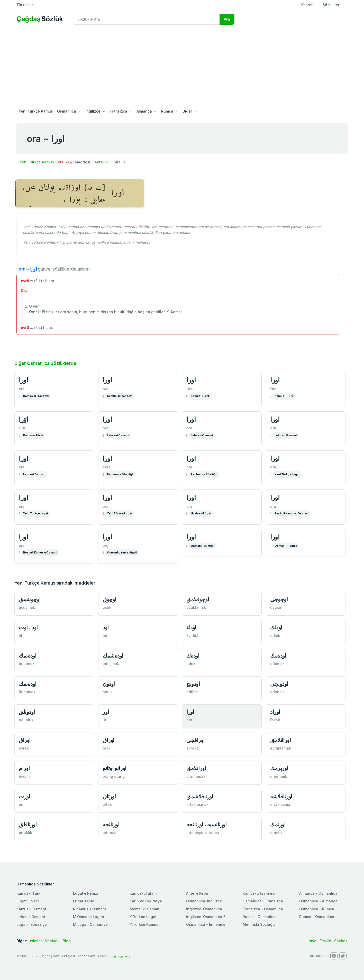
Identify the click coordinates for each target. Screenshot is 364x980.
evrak (24, 748)
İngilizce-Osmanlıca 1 (205, 909)
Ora (190, 389)
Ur (104, 720)
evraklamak (281, 748)
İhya (313, 941)
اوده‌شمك (113, 656)
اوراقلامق (280, 740)
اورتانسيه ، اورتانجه (206, 824)
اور (106, 712)
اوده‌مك (278, 656)
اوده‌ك (193, 656)
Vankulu (52, 941)
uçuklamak (196, 607)
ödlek (275, 636)
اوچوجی (279, 599)
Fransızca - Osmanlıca (263, 909)
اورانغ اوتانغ (115, 768)
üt (21, 636)
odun (107, 692)
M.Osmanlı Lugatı (89, 917)
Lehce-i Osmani (118, 435)
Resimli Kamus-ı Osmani (292, 514)
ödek (191, 664)
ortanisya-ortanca (203, 833)
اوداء (191, 627)
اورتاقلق (28, 824)
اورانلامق (196, 768)
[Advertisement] (182, 67)
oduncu (277, 692)
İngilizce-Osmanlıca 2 (206, 917)
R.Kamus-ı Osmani (89, 909)
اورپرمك (279, 768)
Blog (67, 941)
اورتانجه (111, 824)
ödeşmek (111, 664)
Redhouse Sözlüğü (120, 474)
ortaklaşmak (197, 804)
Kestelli (308, 5)
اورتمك (278, 824)
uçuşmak (27, 607)
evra (107, 467)
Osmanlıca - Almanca (318, 901)
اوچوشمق (30, 599)
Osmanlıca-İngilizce (204, 901)
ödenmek (27, 692)
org (106, 545)
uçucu (276, 607)
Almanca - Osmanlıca (318, 893)
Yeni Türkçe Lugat (287, 474)
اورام (24, 768)
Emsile (325, 941)
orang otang (114, 776)
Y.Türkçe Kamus (144, 924)
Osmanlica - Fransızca (263, 901)
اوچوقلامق (198, 599)
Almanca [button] (144, 111)
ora (22, 389)
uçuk (107, 607)
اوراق (25, 740)
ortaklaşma (280, 804)
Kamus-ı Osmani (31, 909)
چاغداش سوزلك (120, 956)
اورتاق (109, 796)
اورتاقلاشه (281, 796)
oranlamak (196, 776)
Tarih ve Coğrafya (146, 901)
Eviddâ (192, 636)
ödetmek (27, 664)
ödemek (277, 664)
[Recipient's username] (146, 19)
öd (105, 636)
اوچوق (110, 599)
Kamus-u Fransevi (36, 396)
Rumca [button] (167, 111)
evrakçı (193, 748)
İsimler (36, 941)
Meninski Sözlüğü (259, 924)
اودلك (276, 627)
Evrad (275, 720)
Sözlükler (331, 5)
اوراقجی (195, 740)
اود (106, 627)
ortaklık (25, 833)
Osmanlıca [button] (67, 111)
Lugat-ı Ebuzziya (32, 924)
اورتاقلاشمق (200, 796)
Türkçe (23, 5)
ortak (107, 804)
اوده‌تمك (28, 656)
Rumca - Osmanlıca (317, 917)
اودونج (193, 684)
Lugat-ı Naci (28, 901)
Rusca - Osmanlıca (260, 917)
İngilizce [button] (93, 111)
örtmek (276, 833)
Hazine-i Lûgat (201, 514)
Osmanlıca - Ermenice (206, 924)
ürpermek (279, 776)
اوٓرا (23, 419)
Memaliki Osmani (145, 909)
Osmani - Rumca (202, 546)
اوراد (275, 712)
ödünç (192, 692)
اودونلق (27, 712)
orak (107, 748)
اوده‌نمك (28, 684)
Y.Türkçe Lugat (143, 917)
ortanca (110, 833)
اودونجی (279, 684)
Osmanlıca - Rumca (317, 909)
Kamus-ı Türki (201, 396)
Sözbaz (341, 941)
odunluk (26, 720)
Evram (24, 776)
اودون (109, 684)
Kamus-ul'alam (143, 893)
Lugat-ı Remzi (85, 893)
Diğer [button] (187, 111)
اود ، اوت (28, 627)
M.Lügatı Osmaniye (90, 924)
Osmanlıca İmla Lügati (122, 553)
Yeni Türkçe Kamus (36, 111)
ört (21, 804)
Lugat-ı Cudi (84, 901)
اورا (23, 380)
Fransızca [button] (119, 111)
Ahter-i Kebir (197, 893)
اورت (24, 796)
